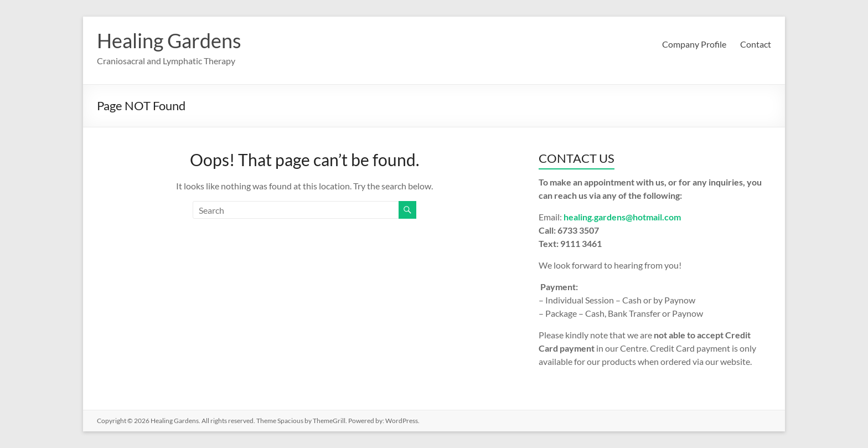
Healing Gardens (169, 40)
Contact (756, 44)
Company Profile (694, 44)
